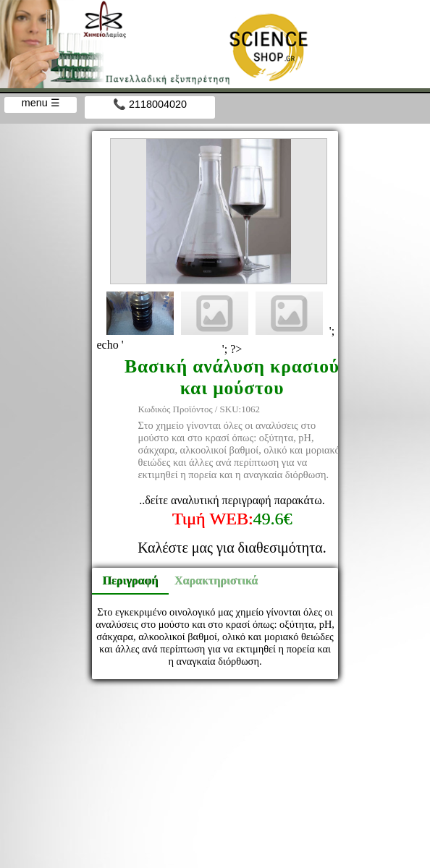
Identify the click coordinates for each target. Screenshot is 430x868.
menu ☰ (41, 103)
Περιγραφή (131, 580)
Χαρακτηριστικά (210, 580)
